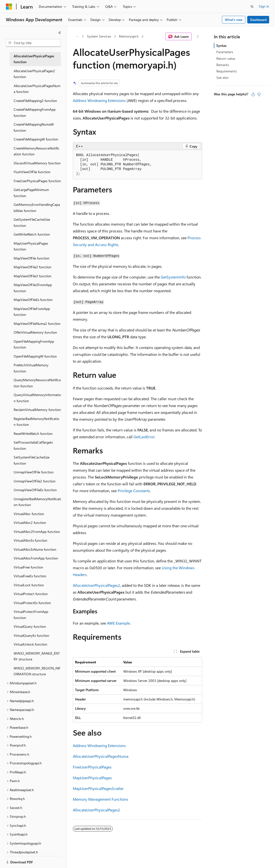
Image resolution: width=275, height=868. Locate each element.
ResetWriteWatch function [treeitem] (33, 434)
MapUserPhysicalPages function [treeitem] (31, 246)
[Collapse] (60, 33)
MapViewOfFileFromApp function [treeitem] (32, 312)
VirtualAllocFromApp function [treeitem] (36, 558)
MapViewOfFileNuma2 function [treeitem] (37, 324)
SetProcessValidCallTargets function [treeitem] (33, 445)
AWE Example (118, 623)
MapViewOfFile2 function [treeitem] (33, 267)
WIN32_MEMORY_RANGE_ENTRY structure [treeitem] (37, 656)
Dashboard (258, 20)
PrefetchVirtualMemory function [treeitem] (31, 368)
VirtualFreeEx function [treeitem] (30, 576)
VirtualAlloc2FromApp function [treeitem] (37, 532)
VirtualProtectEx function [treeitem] (32, 603)
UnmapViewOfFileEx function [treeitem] (35, 490)
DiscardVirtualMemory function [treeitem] (37, 163)
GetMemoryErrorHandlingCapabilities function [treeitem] (37, 208)
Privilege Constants (134, 491)
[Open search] (252, 7)
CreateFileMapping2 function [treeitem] (35, 101)
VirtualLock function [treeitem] (29, 585)
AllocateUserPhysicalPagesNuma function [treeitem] (37, 89)
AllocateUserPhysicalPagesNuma (101, 756)
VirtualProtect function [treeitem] (31, 594)
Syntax (221, 45)
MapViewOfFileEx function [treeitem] (33, 300)
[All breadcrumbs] (77, 37)
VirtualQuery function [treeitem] (30, 626)
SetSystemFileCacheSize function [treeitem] (32, 460)
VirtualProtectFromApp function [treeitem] (31, 615)
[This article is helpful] (253, 94)
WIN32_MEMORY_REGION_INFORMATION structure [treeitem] (37, 671)
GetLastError (144, 437)
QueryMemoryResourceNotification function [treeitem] (37, 383)
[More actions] (198, 37)
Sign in (264, 6)
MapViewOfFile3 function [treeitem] (33, 276)
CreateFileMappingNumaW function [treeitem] (34, 127)
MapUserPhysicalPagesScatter (98, 788)
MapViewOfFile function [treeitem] (32, 258)
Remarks (223, 65)
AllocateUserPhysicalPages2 (96, 585)
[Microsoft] (9, 7)
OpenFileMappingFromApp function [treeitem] (34, 344)
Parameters (225, 52)
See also (222, 77)
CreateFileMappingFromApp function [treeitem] (35, 112)
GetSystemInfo (173, 277)
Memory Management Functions (100, 799)
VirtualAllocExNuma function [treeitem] (35, 549)
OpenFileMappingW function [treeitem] (35, 356)
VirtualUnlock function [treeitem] (30, 644)
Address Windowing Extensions (99, 100)
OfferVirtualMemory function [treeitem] (35, 332)
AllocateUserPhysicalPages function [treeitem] (34, 59)
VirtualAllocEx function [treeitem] (30, 540)
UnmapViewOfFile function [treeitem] (34, 472)
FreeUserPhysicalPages (92, 767)
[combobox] (33, 43)
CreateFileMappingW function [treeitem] (36, 139)
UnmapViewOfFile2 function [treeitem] (35, 481)
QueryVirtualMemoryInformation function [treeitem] (37, 398)
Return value (226, 58)
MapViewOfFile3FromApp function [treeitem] (33, 288)
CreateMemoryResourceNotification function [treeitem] (37, 151)
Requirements (227, 71)
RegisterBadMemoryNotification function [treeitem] (36, 422)
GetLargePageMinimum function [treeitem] (31, 193)
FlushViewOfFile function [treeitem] (32, 172)
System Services (99, 36)
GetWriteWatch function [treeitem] (32, 234)
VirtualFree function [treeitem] (28, 567)
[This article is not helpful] (259, 94)
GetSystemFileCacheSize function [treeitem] (32, 222)
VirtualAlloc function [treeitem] (29, 514)
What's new (234, 20)
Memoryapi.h (129, 36)
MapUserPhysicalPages (92, 778)
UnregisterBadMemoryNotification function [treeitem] (37, 502)
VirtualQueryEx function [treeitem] (31, 635)
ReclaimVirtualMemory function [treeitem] (37, 410)
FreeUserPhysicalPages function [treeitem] (37, 181)
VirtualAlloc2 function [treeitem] (30, 523)
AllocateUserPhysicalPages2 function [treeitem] (34, 74)
